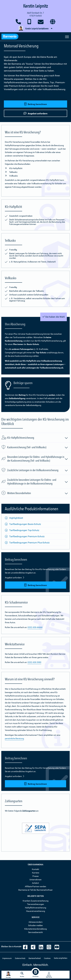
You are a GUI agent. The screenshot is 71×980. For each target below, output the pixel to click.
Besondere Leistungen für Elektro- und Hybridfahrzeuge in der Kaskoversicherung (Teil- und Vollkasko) (38, 459)
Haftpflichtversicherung (36, 908)
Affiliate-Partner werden (35, 886)
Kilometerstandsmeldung (35, 929)
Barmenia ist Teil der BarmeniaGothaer (35, 890)
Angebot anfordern (15, 578)
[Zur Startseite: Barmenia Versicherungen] (10, 37)
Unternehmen (35, 880)
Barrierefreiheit (35, 958)
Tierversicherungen (35, 904)
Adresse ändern (36, 922)
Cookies (47, 958)
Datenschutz (20, 958)
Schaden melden (35, 925)
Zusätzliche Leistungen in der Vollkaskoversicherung (38, 471)
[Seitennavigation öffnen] (67, 37)
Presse (35, 876)
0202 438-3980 (34, 662)
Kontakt (35, 869)
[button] (35, 29)
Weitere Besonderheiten (38, 494)
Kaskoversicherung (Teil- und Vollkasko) (38, 448)
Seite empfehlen (61, 958)
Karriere (36, 873)
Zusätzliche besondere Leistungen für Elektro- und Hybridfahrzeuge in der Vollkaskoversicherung (38, 482)
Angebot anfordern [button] (35, 113)
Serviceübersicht (35, 932)
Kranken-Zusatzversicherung (36, 901)
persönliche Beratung (14, 738)
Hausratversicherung (36, 911)
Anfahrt (35, 883)
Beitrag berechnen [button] (36, 104)
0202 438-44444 (35, 627)
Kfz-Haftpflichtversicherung (38, 438)
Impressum (7, 958)
